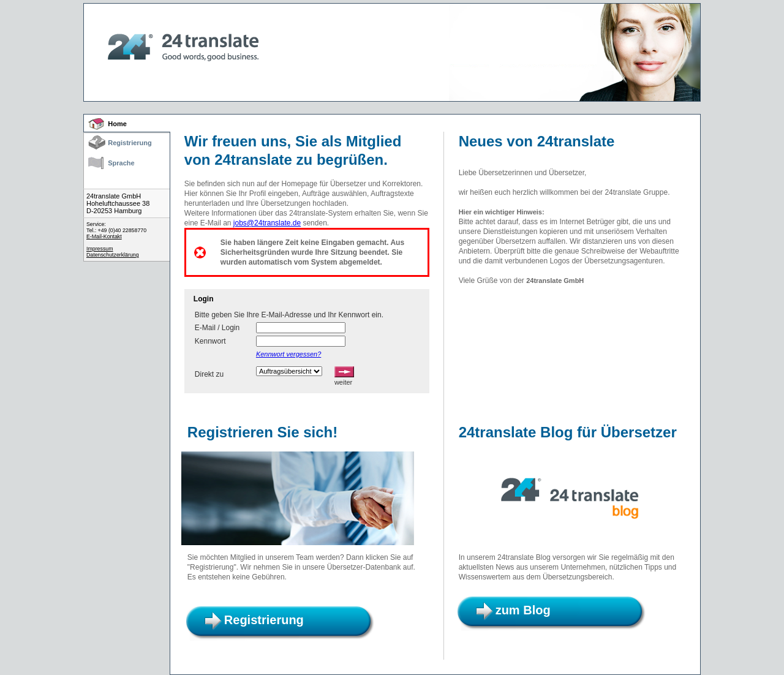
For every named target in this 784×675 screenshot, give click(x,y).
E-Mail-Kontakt (104, 236)
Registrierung (130, 143)
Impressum (100, 249)
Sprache (121, 163)
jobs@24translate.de (267, 223)
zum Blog (523, 610)
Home (117, 124)
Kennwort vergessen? (288, 354)
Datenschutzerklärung (113, 255)
